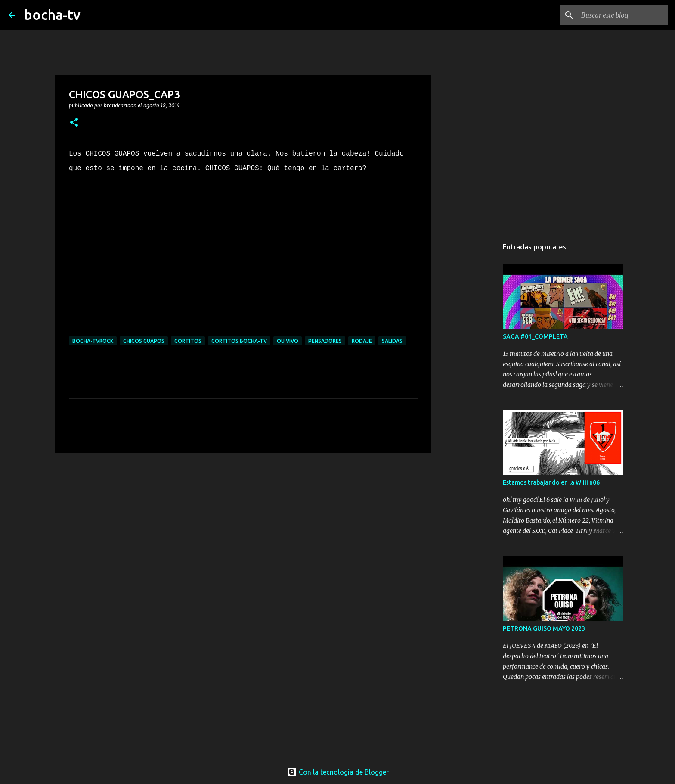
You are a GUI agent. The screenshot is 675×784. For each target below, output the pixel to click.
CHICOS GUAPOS (144, 341)
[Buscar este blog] (623, 15)
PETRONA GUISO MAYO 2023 (544, 628)
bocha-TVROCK (93, 341)
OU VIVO (288, 341)
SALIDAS (392, 341)
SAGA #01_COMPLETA (535, 336)
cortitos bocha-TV (239, 341)
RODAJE (362, 341)
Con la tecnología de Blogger (338, 772)
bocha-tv (52, 15)
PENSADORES (325, 341)
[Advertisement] (243, 526)
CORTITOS (188, 341)
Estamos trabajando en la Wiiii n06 (551, 482)
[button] (74, 123)
